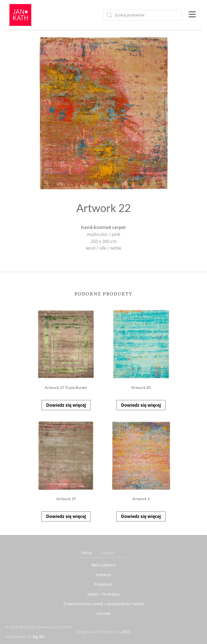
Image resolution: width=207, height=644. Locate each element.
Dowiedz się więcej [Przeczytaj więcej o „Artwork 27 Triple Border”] (66, 405)
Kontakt (104, 613)
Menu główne (104, 565)
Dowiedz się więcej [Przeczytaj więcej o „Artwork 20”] (141, 405)
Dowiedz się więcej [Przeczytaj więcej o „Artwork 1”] (141, 516)
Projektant (103, 584)
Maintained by (25, 637)
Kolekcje (104, 575)
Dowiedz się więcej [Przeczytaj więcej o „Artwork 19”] (66, 516)
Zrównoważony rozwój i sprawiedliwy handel (104, 604)
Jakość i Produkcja (104, 594)
